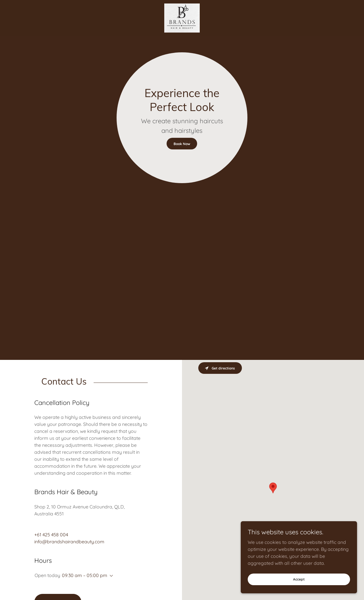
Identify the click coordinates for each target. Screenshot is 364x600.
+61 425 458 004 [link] (51, 535)
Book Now (182, 144)
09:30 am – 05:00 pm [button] (85, 575)
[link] (182, 17)
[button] (110, 576)
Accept (299, 579)
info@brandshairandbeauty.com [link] (69, 542)
